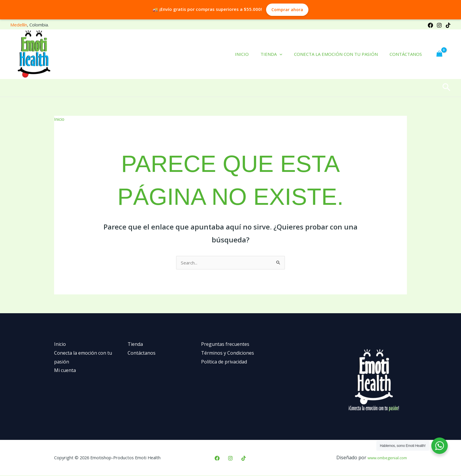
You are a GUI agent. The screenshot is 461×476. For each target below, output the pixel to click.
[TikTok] (448, 25)
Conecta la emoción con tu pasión (340, 54)
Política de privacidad (224, 362)
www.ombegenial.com (383, 458)
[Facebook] (430, 25)
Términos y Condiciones (228, 353)
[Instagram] (439, 25)
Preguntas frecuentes (225, 345)
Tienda (279, 54)
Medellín (19, 25)
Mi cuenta (65, 371)
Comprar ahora (287, 10)
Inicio (252, 54)
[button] (446, 88)
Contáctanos (407, 54)
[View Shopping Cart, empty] (439, 54)
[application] (287, 54)
